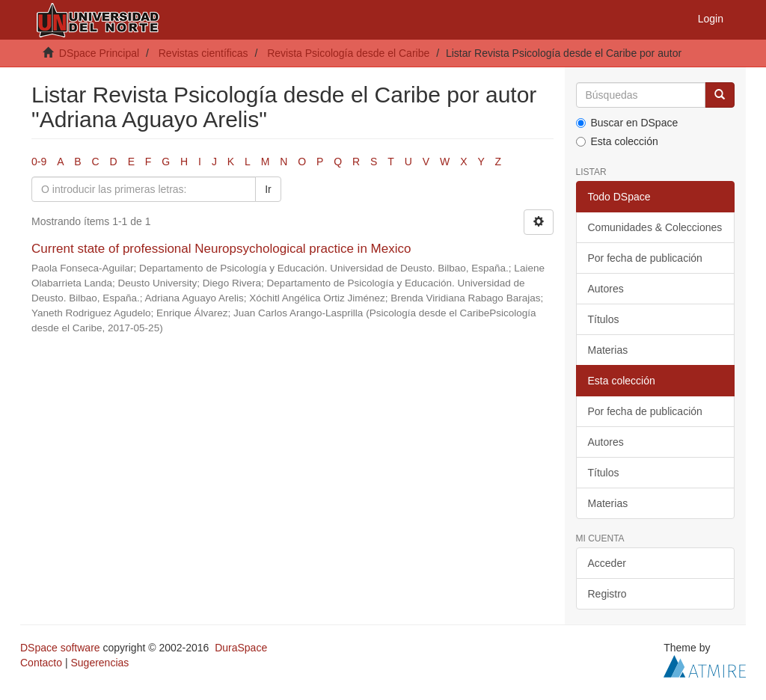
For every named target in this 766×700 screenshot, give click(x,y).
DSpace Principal (99, 53)
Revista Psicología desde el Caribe (348, 53)
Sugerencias (99, 663)
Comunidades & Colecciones (655, 227)
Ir (268, 189)
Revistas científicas (203, 53)
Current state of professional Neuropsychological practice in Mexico (221, 249)
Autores (606, 289)
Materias (608, 350)
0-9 (39, 162)
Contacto (41, 663)
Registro (607, 594)
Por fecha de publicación (645, 258)
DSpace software (60, 648)
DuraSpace (241, 648)
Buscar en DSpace (627, 123)
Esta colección (617, 141)
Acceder (607, 563)
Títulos (604, 319)
